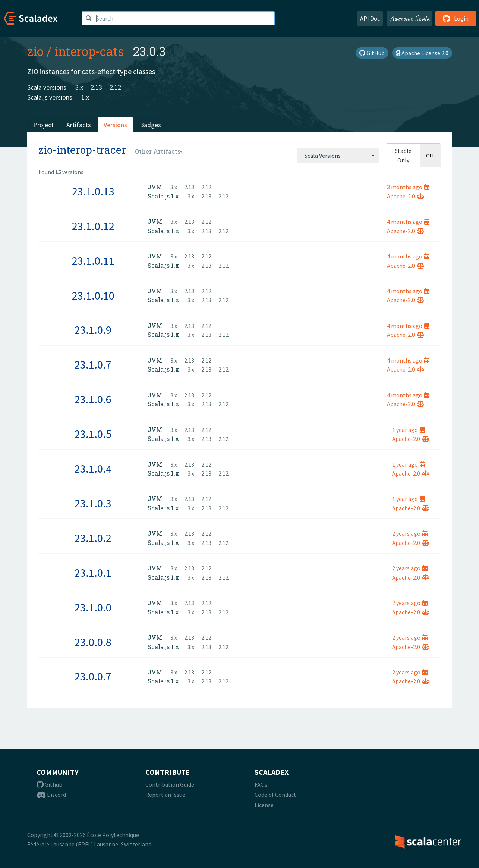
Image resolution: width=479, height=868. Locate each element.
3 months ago (408, 187)
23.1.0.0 (93, 607)
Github (49, 784)
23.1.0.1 (93, 573)
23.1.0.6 (93, 399)
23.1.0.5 (93, 434)
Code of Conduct (275, 795)
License (264, 805)
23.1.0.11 (93, 261)
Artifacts (79, 125)
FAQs (261, 784)
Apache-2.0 (406, 196)
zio (35, 51)
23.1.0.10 (93, 295)
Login (456, 18)
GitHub (372, 53)
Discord (51, 795)
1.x (85, 97)
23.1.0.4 (93, 469)
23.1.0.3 (93, 503)
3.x (79, 87)
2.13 (96, 87)
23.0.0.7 (93, 676)
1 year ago (409, 430)
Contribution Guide (170, 784)
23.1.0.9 (93, 330)
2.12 (115, 87)
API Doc (370, 18)
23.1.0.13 (93, 191)
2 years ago (410, 533)
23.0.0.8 (93, 642)
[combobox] (338, 156)
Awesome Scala (410, 18)
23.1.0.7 (93, 364)
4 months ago (408, 222)
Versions (115, 125)
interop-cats (89, 51)
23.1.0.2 (93, 538)
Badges (150, 125)
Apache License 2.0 (422, 53)
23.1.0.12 (93, 226)
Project (43, 125)
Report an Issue (165, 795)
